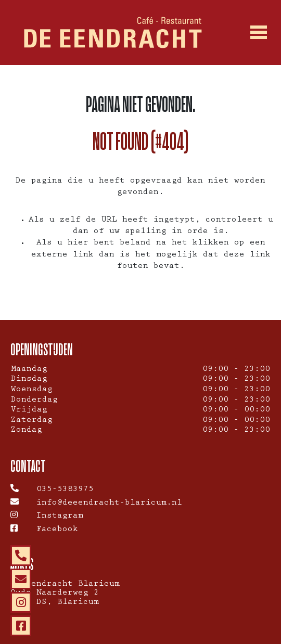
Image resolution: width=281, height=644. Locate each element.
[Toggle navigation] (259, 33)
